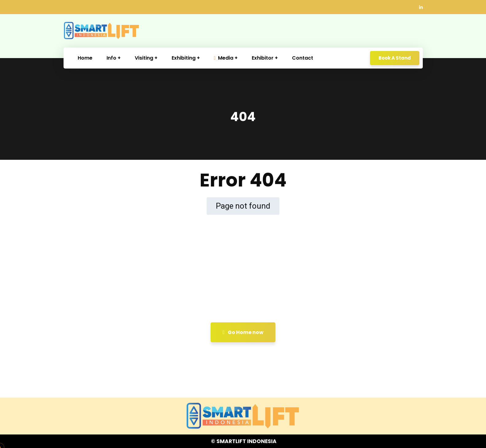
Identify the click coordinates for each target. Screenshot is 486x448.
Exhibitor (263, 58)
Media (224, 58)
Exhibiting (184, 58)
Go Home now (243, 332)
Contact (303, 58)
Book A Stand (395, 58)
